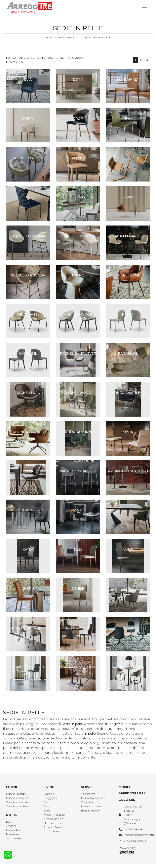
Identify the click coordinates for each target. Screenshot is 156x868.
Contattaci (88, 802)
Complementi (53, 831)
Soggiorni (50, 798)
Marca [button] (11, 58)
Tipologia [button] (75, 58)
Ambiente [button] (27, 58)
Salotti (48, 802)
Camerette (13, 838)
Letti (9, 822)
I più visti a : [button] (15, 62)
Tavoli (47, 806)
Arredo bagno (53, 819)
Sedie (87, 38)
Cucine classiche (17, 802)
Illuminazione (53, 823)
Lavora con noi (91, 806)
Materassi (12, 834)
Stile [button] (60, 58)
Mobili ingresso (54, 815)
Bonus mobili (90, 810)
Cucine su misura (18, 806)
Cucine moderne (18, 798)
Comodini (13, 830)
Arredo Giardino (55, 827)
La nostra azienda (93, 798)
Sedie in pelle (102, 38)
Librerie (49, 794)
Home (49, 38)
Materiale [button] (45, 58)
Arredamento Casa (67, 38)
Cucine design (16, 794)
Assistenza (88, 794)
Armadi (11, 826)
